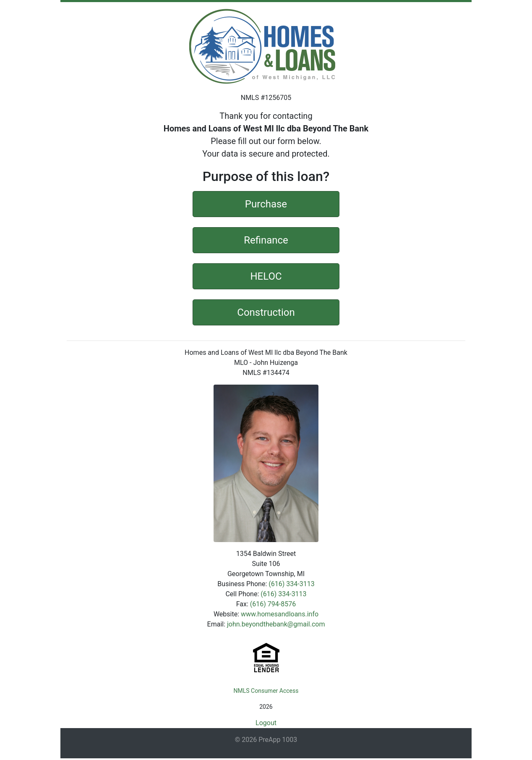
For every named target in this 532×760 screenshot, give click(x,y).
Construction (266, 312)
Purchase (266, 203)
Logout (266, 723)
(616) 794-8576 (273, 604)
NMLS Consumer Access (266, 691)
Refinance (266, 239)
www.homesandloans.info (280, 614)
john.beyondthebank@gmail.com (276, 624)
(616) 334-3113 (291, 584)
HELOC (266, 275)
